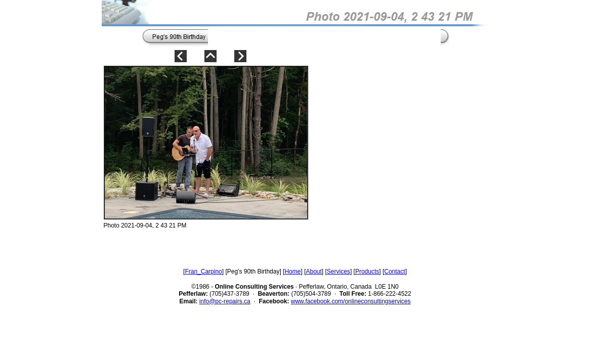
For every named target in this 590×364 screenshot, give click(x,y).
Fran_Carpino (203, 271)
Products (367, 271)
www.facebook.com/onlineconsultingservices (351, 301)
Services (339, 271)
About (313, 271)
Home (292, 271)
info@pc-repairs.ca (225, 301)
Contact (394, 271)
